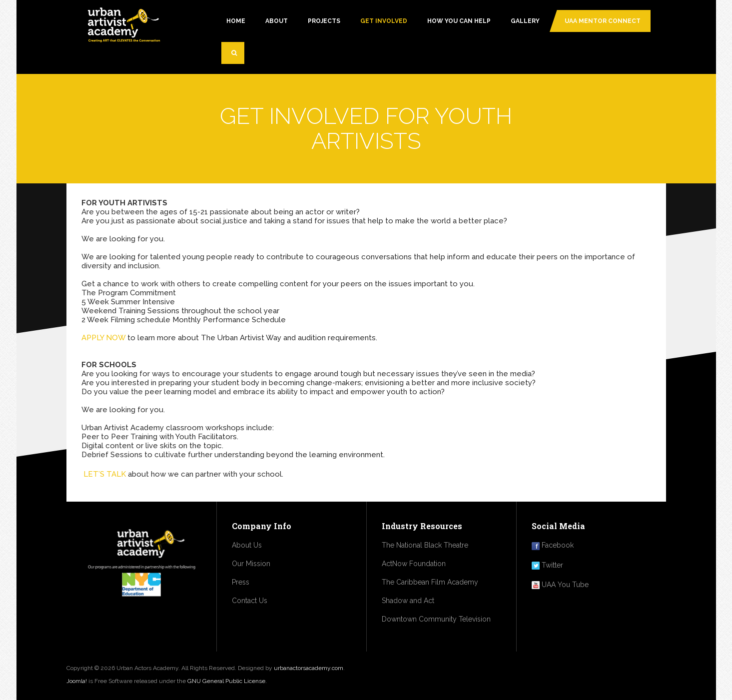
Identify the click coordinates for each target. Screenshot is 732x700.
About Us (247, 545)
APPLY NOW (103, 338)
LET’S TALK (105, 474)
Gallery (525, 21)
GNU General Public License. (227, 681)
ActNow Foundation (414, 564)
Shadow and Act (408, 601)
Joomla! (77, 681)
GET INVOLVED (384, 21)
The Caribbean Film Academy (430, 582)
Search (238, 57)
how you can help (459, 21)
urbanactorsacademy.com (309, 668)
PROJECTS (324, 21)
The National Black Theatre (425, 545)
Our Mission (251, 564)
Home (236, 21)
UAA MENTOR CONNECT (603, 21)
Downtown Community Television (436, 619)
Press (241, 582)
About (277, 21)
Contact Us (250, 601)
